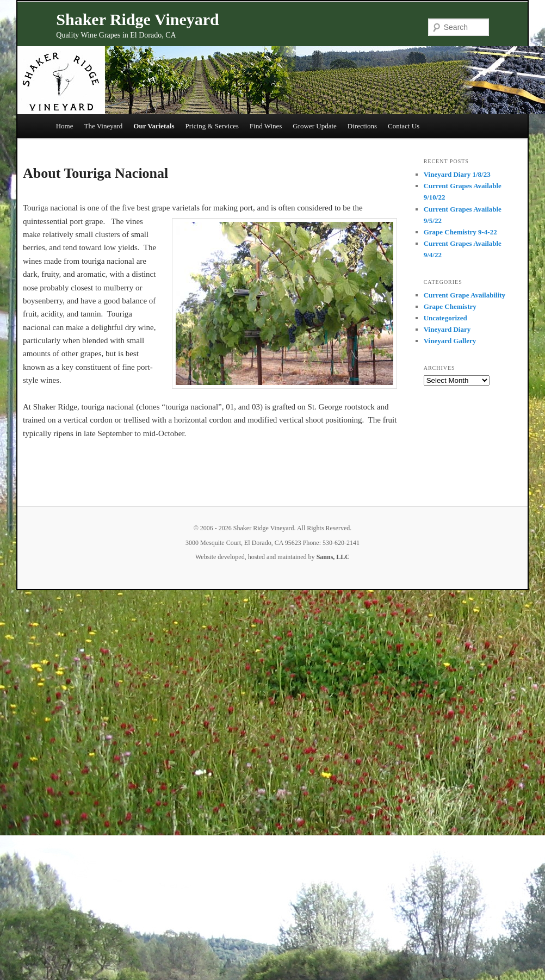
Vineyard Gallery (450, 341)
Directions (362, 126)
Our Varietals (154, 126)
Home (65, 126)
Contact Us (404, 126)
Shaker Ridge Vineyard (138, 19)
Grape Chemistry (450, 306)
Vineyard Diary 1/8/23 (457, 174)
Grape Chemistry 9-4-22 (460, 232)
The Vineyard (104, 126)
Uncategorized (445, 318)
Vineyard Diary (447, 329)
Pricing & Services (212, 126)
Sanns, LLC (333, 557)
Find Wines (266, 126)
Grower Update (315, 126)
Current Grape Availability (465, 295)
